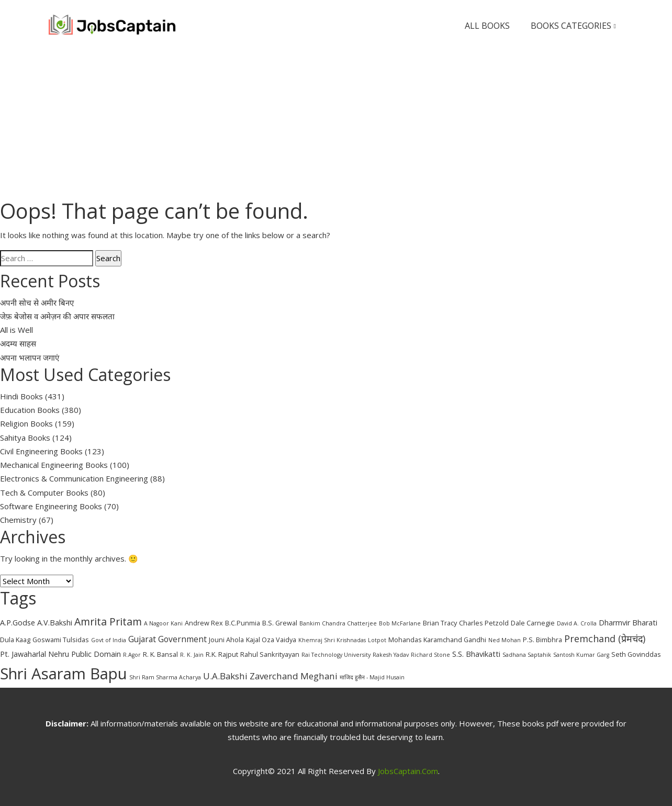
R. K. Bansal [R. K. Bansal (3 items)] (160, 654)
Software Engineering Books (51, 506)
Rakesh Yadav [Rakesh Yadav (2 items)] (391, 655)
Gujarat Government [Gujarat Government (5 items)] (167, 639)
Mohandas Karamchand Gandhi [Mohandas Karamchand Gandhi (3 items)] (437, 640)
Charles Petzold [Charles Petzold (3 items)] (484, 623)
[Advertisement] (336, 125)
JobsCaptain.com (408, 771)
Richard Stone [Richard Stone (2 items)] (430, 655)
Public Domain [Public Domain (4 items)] (96, 654)
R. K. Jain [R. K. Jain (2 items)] (192, 655)
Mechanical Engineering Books (54, 465)
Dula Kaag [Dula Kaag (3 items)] (15, 640)
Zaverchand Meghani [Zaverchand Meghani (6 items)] (294, 676)
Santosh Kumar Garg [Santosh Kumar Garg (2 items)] (581, 655)
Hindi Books (21, 396)
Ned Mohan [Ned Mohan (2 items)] (505, 640)
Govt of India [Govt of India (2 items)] (109, 640)
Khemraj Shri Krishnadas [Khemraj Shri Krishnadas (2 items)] (332, 640)
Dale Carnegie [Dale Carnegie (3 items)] (533, 623)
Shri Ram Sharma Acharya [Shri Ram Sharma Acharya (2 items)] (165, 677)
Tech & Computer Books (44, 492)
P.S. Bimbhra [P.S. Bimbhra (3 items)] (542, 640)
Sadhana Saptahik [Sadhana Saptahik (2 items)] (527, 655)
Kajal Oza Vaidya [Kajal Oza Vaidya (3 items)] (271, 640)
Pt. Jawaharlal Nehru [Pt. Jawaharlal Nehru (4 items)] (35, 654)
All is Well (16, 330)
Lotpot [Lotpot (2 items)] (377, 640)
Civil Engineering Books (41, 451)
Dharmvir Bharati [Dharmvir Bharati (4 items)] (628, 623)
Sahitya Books (25, 438)
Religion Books (26, 423)
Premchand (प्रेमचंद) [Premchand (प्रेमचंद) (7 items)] (605, 639)
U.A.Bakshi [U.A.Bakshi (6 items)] (225, 676)
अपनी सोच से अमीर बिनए (37, 303)
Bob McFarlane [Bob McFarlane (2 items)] (400, 623)
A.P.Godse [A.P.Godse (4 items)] (18, 623)
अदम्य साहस (18, 343)
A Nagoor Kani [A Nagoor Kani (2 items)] (163, 623)
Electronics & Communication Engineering (74, 478)
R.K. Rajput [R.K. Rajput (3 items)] (222, 654)
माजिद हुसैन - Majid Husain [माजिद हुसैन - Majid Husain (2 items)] (372, 677)
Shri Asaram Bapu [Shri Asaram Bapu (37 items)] (64, 674)
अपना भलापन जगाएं (30, 357)
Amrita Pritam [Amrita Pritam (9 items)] (108, 622)
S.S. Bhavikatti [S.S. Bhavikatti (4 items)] (476, 654)
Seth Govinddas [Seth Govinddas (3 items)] (636, 654)
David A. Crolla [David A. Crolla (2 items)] (577, 623)
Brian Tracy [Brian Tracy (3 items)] (440, 623)
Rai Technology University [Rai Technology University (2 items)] (336, 655)
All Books (487, 26)
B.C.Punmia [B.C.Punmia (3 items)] (243, 623)
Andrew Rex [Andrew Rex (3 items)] (204, 623)
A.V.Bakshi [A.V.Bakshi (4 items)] (55, 623)
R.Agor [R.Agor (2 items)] (132, 655)
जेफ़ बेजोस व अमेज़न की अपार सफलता (57, 316)
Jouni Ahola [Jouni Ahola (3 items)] (226, 640)
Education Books (30, 410)
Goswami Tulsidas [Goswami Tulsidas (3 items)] (61, 640)
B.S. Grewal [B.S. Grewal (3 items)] (280, 623)
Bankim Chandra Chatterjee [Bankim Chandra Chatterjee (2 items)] (338, 623)
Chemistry (18, 520)
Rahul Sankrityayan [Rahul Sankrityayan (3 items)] (270, 654)
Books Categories (573, 26)
